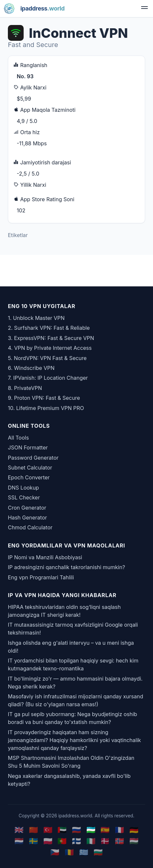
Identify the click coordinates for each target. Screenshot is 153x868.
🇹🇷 (48, 830)
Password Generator (33, 458)
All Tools (18, 438)
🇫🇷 (120, 830)
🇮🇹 (91, 841)
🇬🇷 (84, 852)
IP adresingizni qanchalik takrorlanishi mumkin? (66, 567)
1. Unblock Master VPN (36, 318)
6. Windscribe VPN (31, 368)
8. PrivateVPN (25, 388)
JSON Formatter (28, 447)
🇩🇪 (134, 830)
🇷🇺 (76, 830)
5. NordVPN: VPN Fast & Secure (47, 358)
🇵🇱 (48, 841)
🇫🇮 (76, 841)
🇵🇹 (62, 841)
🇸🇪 (33, 841)
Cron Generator (27, 508)
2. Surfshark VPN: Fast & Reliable (49, 328)
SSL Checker (24, 497)
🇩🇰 (105, 841)
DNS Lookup (23, 488)
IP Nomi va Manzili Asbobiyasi (45, 557)
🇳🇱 (19, 841)
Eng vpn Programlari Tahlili (41, 577)
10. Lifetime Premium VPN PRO (46, 408)
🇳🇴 (120, 841)
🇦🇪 (62, 830)
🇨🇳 (33, 830)
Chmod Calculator (30, 527)
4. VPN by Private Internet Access (50, 348)
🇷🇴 (69, 852)
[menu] (144, 9)
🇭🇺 (134, 841)
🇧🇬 (98, 852)
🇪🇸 (105, 830)
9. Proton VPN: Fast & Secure (44, 398)
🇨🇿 (55, 852)
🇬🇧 (19, 830)
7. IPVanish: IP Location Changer (48, 378)
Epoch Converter (29, 477)
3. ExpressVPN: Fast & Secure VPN (51, 338)
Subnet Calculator (30, 468)
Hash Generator (27, 518)
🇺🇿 (91, 830)
